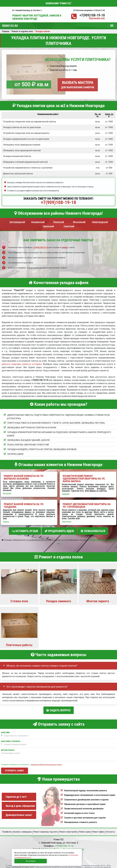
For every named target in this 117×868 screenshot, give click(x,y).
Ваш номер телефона (11, 739)
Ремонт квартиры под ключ (45, 829)
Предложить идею (59, 531)
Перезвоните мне (97, 18)
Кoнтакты (110, 829)
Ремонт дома (85, 829)
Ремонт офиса (98, 829)
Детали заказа (8, 748)
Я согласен (31, 861)
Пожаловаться (93, 531)
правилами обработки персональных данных (46, 762)
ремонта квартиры (11, 364)
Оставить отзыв (25, 531)
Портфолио (7, 829)
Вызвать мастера (78, 85)
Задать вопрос (59, 709)
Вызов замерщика (74, 847)
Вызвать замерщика (23, 829)
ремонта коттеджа (32, 364)
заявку (65, 247)
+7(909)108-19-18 (92, 15)
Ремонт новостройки (68, 829)
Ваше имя (5, 730)
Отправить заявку (15, 768)
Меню (112, 24)
